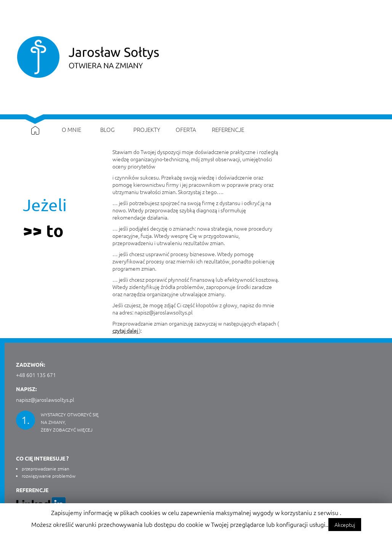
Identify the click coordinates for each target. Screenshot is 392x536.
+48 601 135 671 (36, 375)
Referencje (32, 490)
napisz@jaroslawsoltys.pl (164, 312)
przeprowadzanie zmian (46, 469)
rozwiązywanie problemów (49, 476)
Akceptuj (345, 525)
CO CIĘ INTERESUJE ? (42, 458)
